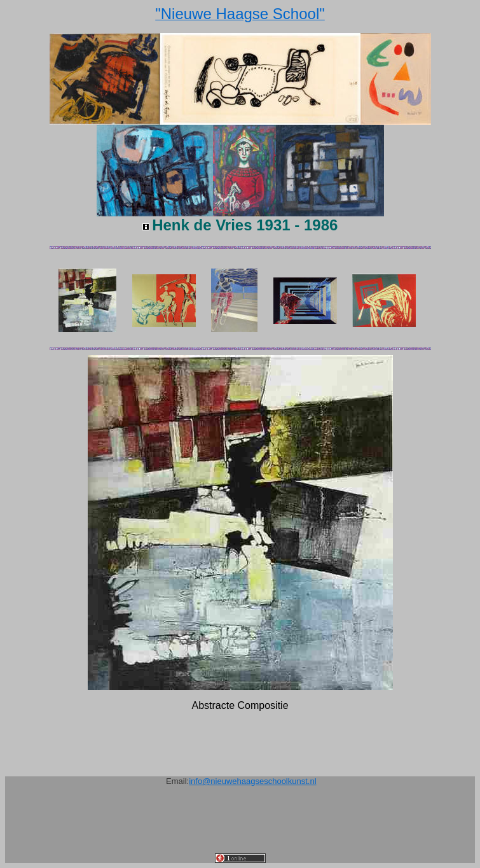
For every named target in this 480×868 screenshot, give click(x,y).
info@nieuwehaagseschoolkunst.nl (252, 781)
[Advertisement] (240, 825)
